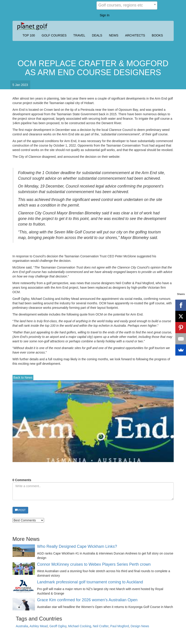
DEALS (97, 35)
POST (20, 510)
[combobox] (127, 5)
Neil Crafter (101, 626)
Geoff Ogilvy (58, 626)
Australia (22, 626)
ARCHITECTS (135, 35)
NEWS (114, 35)
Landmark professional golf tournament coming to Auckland (90, 582)
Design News (140, 626)
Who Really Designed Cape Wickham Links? (77, 547)
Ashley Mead (39, 626)
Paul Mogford (120, 626)
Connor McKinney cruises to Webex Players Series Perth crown (94, 564)
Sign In (105, 15)
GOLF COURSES (54, 35)
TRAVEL (79, 35)
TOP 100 (29, 35)
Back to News (23, 377)
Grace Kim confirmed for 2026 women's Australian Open (87, 600)
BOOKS (157, 35)
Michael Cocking (80, 626)
